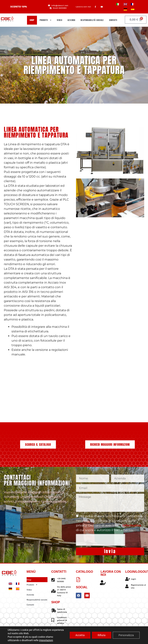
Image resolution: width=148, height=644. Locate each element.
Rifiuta (102, 635)
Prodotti (46, 20)
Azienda (71, 20)
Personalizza (126, 635)
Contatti (113, 20)
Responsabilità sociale (92, 20)
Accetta (80, 635)
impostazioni (46, 640)
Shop (32, 20)
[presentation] (101, 540)
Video (60, 20)
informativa (132, 525)
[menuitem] (118, 4)
